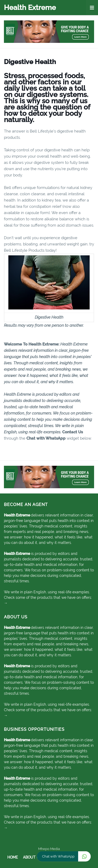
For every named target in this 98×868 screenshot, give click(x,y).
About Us (32, 857)
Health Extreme (30, 7)
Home (13, 857)
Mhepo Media (49, 849)
